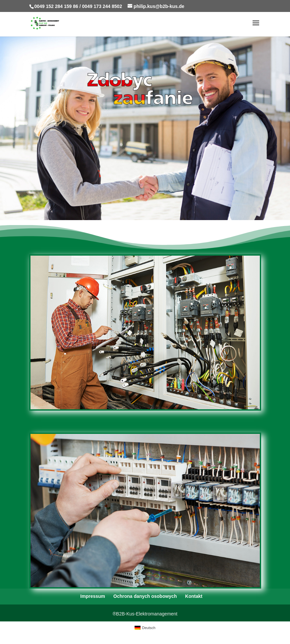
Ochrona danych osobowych (145, 596)
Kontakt (194, 596)
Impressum (93, 596)
